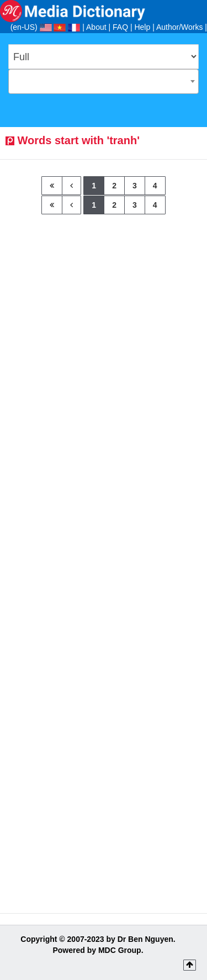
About (96, 27)
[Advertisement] (104, 318)
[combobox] (104, 81)
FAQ (120, 27)
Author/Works (180, 27)
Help (142, 27)
